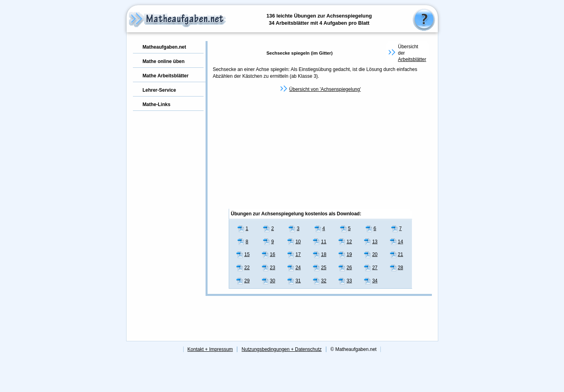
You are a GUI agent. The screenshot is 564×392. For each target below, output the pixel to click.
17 (294, 254)
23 (268, 268)
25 (320, 268)
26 (345, 268)
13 (371, 242)
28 (397, 268)
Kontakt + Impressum (210, 349)
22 (243, 268)
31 (294, 281)
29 (243, 281)
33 (345, 281)
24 (294, 268)
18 (320, 254)
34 (371, 281)
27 (371, 268)
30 (268, 281)
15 (243, 254)
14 (397, 242)
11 (320, 242)
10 (294, 242)
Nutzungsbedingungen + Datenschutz (281, 349)
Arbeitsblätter (412, 59)
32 (320, 281)
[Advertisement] (321, 151)
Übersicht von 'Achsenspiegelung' (325, 89)
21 (397, 254)
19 (345, 254)
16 (268, 254)
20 (371, 254)
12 (345, 242)
